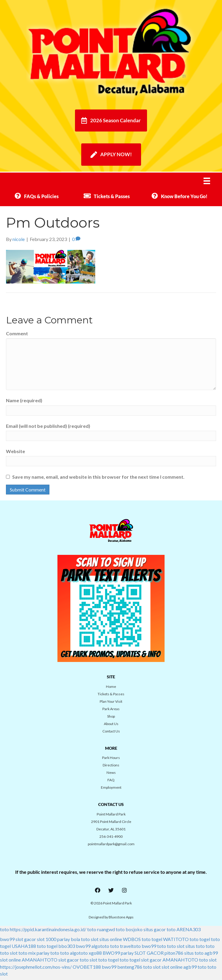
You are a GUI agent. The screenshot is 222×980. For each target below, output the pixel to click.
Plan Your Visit (111, 701)
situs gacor (155, 929)
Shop (111, 716)
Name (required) (24, 400)
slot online (10, 960)
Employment (111, 787)
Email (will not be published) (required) (48, 426)
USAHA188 (24, 946)
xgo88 (95, 953)
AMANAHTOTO (40, 960)
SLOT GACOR (149, 953)
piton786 (174, 953)
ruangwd (106, 929)
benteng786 (130, 967)
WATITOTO (176, 939)
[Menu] (211, 181)
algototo (100, 946)
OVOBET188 (87, 967)
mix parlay (39, 953)
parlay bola (69, 939)
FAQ (111, 780)
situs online (111, 939)
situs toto (195, 946)
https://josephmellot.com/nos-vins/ (36, 967)
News (111, 772)
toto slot (90, 939)
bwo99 (7, 939)
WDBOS (132, 939)
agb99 (211, 953)
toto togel (152, 939)
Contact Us (111, 731)
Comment (17, 333)
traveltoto (130, 946)
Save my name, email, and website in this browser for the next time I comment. (98, 477)
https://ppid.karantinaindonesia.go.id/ (48, 929)
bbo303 (67, 946)
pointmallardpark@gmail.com (111, 844)
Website (15, 451)
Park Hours (111, 758)
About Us (111, 724)
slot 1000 (47, 939)
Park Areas (111, 709)
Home (111, 687)
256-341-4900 (111, 836)
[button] (98, 890)
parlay (127, 953)
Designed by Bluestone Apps (111, 917)
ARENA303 (189, 929)
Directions (111, 765)
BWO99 (111, 953)
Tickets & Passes (111, 694)
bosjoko (134, 929)
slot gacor (26, 939)
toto (4, 929)
